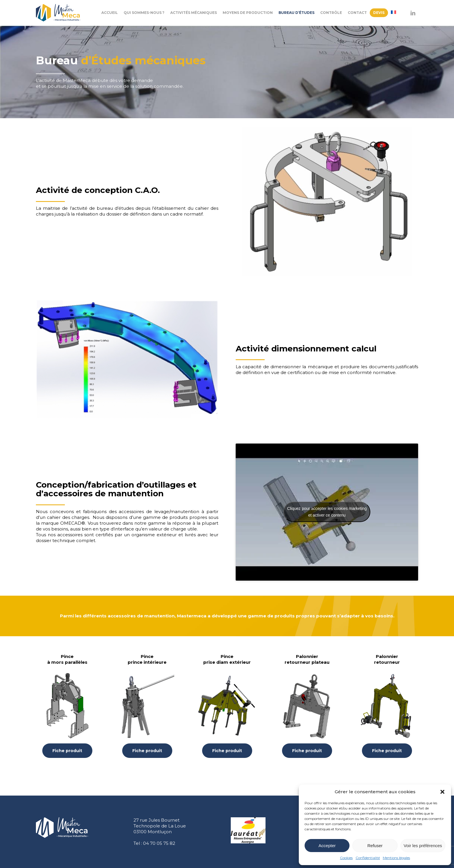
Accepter (327, 846)
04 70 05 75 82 (159, 843)
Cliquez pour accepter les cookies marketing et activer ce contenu (327, 512)
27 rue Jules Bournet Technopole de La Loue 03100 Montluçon (160, 826)
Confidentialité (368, 858)
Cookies (346, 858)
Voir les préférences (423, 846)
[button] (442, 792)
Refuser (375, 846)
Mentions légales (396, 858)
